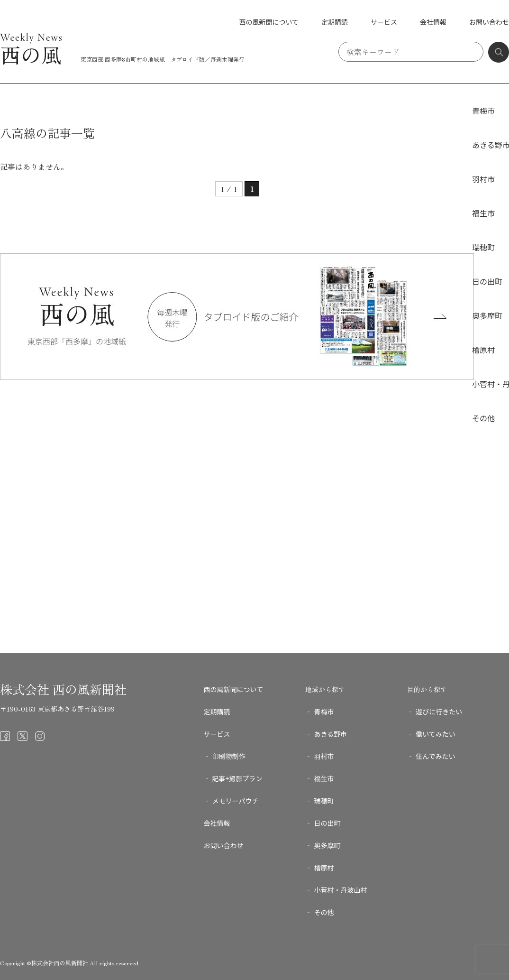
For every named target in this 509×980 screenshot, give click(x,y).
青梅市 (483, 111)
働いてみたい (436, 734)
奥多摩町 (487, 315)
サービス (384, 22)
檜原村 (483, 350)
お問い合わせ (489, 22)
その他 (483, 418)
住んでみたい (435, 756)
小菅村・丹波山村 (340, 890)
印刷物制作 (229, 756)
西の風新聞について (269, 22)
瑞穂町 (483, 247)
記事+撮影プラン (237, 778)
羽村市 (483, 179)
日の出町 (487, 281)
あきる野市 (330, 734)
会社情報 (433, 22)
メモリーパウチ (236, 801)
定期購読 (335, 22)
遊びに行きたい (439, 712)
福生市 (483, 213)
